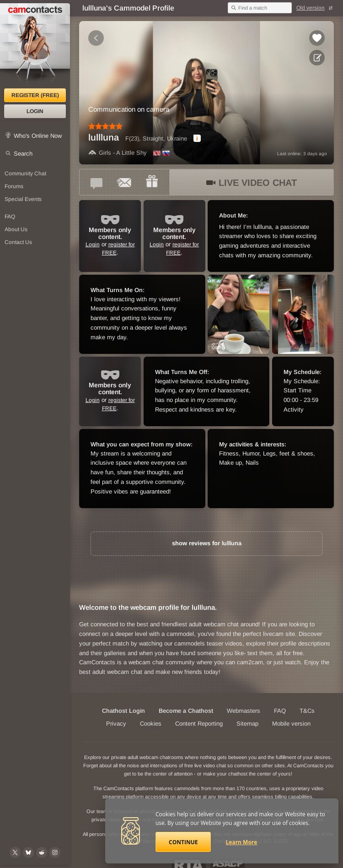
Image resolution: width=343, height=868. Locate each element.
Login (35, 111)
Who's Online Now (38, 136)
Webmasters (244, 711)
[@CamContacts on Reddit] (42, 852)
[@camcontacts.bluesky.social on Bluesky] (28, 852)
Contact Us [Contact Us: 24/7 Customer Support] (18, 242)
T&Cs (307, 711)
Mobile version (291, 724)
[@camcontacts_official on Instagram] (55, 852)
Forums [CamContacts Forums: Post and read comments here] (14, 186)
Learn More (242, 842)
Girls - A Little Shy (118, 153)
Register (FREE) (35, 95)
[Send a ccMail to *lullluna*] (124, 182)
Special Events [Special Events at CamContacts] (23, 199)
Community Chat (25, 174)
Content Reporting (199, 724)
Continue (183, 842)
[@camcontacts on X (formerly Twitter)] (15, 852)
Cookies (151, 724)
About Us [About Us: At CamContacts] (16, 229)
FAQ (280, 711)
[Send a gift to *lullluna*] (152, 182)
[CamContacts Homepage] (35, 46)
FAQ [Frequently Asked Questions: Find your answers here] (10, 217)
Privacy (116, 724)
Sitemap (247, 724)
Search (23, 154)
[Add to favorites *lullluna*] (317, 38)
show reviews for (207, 543)
